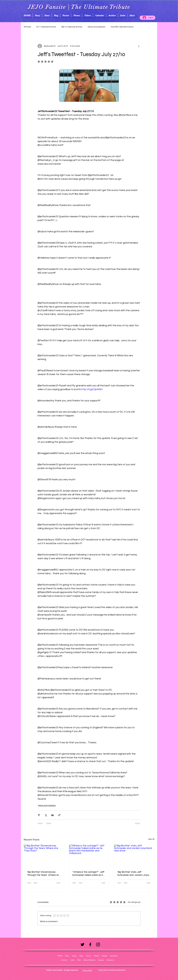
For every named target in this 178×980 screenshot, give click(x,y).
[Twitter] (82, 945)
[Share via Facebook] (39, 815)
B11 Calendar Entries (46, 27)
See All (151, 839)
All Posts (27, 27)
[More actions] (139, 46)
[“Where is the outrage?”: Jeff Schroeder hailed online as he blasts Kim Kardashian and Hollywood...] (89, 856)
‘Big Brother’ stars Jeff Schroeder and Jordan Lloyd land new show (133, 873)
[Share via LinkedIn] (52, 815)
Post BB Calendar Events (122, 27)
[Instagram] (98, 945)
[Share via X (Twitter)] (46, 815)
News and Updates (97, 27)
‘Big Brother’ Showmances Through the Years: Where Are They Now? (44, 873)
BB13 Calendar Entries (72, 27)
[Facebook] (90, 945)
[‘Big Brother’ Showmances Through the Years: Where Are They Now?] (44, 856)
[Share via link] (59, 815)
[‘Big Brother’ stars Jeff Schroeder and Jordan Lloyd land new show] (134, 856)
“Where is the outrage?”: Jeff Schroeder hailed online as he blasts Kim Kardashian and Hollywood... (88, 873)
